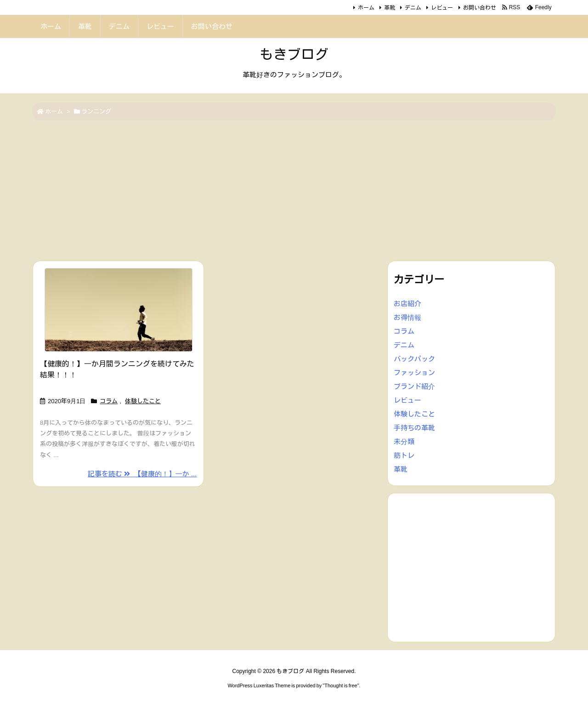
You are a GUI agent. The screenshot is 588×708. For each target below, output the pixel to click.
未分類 (404, 442)
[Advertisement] (294, 191)
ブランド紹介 (414, 386)
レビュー (442, 8)
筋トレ (404, 455)
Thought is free (341, 685)
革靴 (390, 8)
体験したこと (143, 401)
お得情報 (407, 317)
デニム (413, 8)
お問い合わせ (480, 8)
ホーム (366, 8)
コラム (109, 401)
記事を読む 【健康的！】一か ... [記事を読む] (142, 474)
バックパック (414, 359)
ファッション (414, 373)
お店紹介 (407, 304)
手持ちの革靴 (414, 428)
